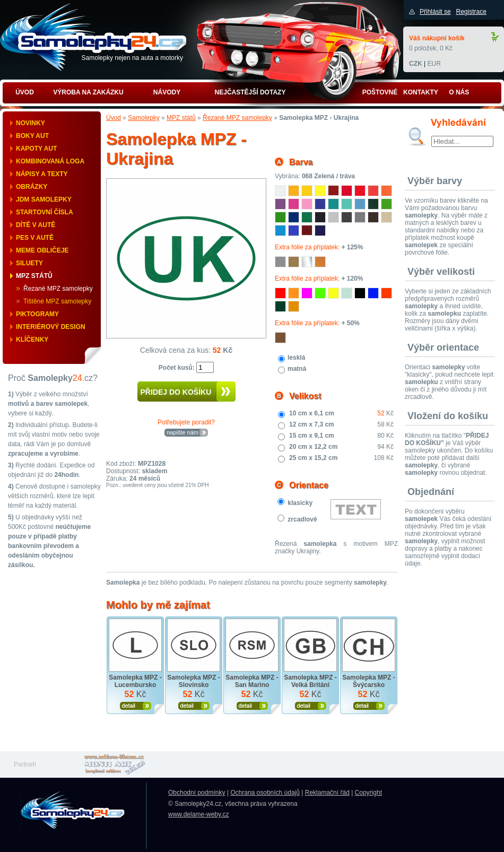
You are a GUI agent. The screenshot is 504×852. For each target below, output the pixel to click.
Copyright (368, 793)
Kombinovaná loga (50, 161)
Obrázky (32, 187)
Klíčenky (32, 340)
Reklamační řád (327, 793)
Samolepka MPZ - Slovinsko (193, 681)
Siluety (29, 263)
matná (297, 369)
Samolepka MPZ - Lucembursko (135, 681)
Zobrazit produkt (136, 706)
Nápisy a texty (42, 174)
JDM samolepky (44, 199)
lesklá (296, 358)
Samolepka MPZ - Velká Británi (310, 681)
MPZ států (34, 276)
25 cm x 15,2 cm (313, 458)
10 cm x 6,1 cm (312, 413)
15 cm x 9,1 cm (312, 436)
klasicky (300, 503)
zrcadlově (302, 519)
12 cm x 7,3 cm (312, 424)
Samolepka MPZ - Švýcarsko (368, 681)
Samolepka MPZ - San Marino (252, 681)
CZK (416, 64)
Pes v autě (35, 238)
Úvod (114, 118)
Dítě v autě (36, 225)
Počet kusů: (177, 368)
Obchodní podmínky (197, 793)
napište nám (183, 432)
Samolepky (144, 118)
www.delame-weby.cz (198, 814)
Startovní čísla (45, 212)
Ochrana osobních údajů (265, 793)
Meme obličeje (42, 250)
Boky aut (32, 136)
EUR (434, 64)
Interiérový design (51, 327)
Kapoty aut (36, 149)
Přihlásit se (435, 12)
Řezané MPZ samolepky (58, 289)
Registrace (471, 12)
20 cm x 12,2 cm (313, 447)
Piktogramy (37, 314)
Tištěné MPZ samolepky (57, 301)
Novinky (31, 123)
